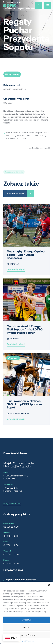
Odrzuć (26, 627)
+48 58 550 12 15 (11, 488)
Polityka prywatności (26, 641)
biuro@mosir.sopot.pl (13, 491)
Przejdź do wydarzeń (15, 193)
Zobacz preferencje (26, 635)
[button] (49, 585)
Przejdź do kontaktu (12, 504)
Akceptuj (27, 620)
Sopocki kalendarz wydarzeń (21, 580)
